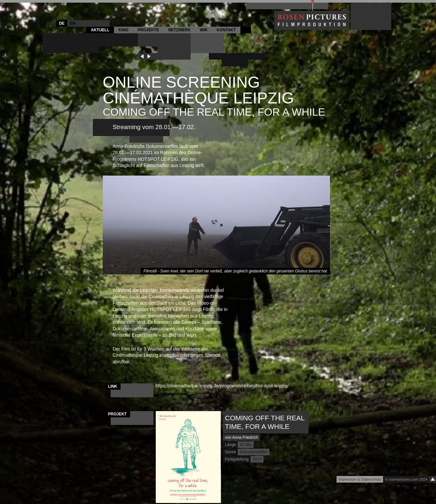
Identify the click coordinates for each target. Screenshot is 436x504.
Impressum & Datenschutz (360, 479)
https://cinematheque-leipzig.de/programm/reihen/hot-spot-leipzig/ (225, 386)
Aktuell (100, 30)
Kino (123, 30)
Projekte (148, 30)
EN (73, 23)
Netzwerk (179, 30)
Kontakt (226, 30)
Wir (204, 30)
